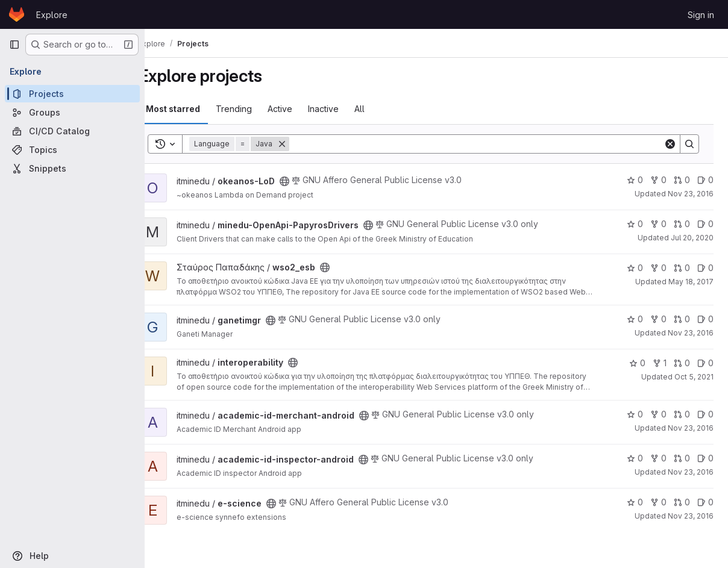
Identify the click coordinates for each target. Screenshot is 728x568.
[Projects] (72, 94)
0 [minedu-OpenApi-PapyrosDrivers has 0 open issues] (705, 224)
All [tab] (381, 109)
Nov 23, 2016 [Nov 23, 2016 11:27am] (691, 333)
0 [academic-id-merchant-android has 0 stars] (635, 414)
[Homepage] (17, 14)
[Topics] (72, 150)
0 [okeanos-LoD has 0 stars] (635, 180)
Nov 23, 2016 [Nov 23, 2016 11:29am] (691, 194)
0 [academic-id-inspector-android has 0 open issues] (705, 458)
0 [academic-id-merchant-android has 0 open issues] (705, 414)
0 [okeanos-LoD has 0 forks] (658, 180)
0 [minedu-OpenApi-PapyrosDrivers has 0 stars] (635, 224)
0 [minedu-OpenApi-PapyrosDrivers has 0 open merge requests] (682, 224)
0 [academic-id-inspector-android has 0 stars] (635, 458)
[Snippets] (72, 168)
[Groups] (72, 112)
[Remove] (303, 144)
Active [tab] (301, 109)
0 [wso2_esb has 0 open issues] (705, 268)
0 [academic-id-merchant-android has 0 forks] (658, 414)
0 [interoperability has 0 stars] (637, 363)
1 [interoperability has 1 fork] (660, 363)
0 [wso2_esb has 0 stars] (635, 268)
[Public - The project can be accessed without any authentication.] (306, 181)
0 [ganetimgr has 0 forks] (658, 319)
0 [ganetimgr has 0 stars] (635, 319)
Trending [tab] (255, 109)
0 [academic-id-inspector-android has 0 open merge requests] (682, 458)
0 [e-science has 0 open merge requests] (682, 502)
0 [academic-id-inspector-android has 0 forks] (658, 458)
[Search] (487, 144)
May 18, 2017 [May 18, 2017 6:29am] (691, 282)
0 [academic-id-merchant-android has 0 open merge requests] (682, 414)
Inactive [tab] (344, 109)
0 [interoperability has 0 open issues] (705, 363)
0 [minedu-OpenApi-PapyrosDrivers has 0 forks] (658, 224)
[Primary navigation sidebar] (14, 45)
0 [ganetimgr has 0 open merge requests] (682, 319)
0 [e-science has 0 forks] (658, 502)
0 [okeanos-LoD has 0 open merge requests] (682, 180)
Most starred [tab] (194, 109)
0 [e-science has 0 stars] (635, 502)
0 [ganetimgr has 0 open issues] (705, 319)
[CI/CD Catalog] (72, 131)
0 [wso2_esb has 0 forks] (658, 268)
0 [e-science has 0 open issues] (705, 502)
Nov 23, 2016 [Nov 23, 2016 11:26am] (691, 428)
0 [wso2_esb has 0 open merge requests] (682, 268)
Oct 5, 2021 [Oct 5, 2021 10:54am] (694, 377)
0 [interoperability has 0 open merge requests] (682, 363)
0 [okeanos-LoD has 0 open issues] (705, 180)
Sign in (701, 15)
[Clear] (670, 144)
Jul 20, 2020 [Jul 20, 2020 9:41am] (692, 238)
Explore (52, 15)
